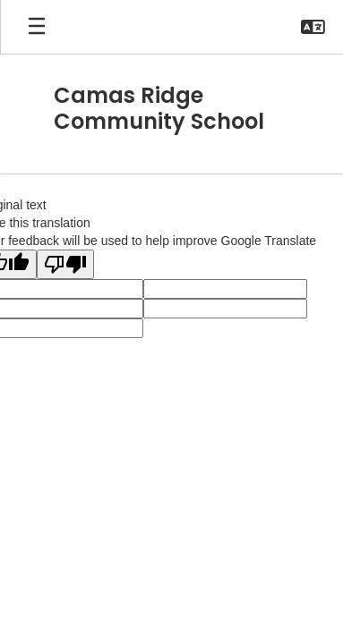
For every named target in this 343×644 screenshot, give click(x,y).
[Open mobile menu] (37, 27)
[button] (313, 27)
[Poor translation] (65, 264)
